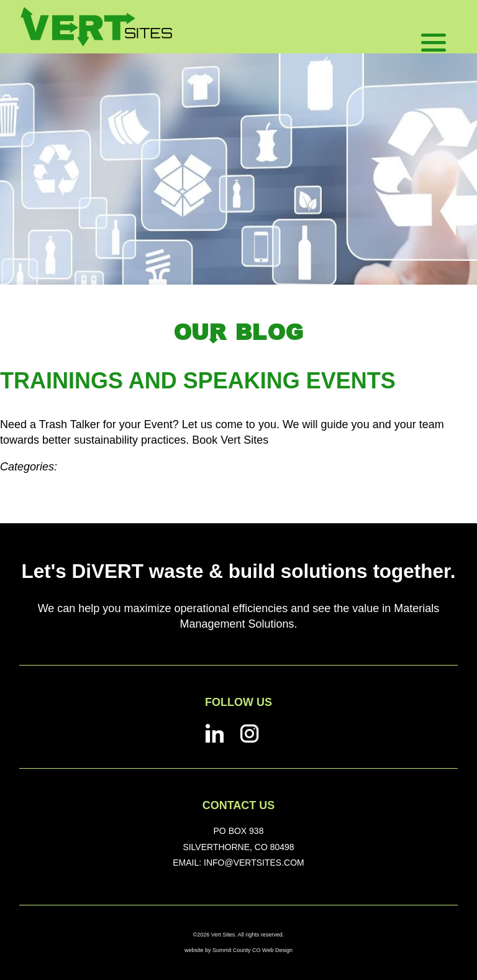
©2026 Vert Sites (214, 935)
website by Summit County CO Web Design (238, 950)
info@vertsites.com (254, 863)
